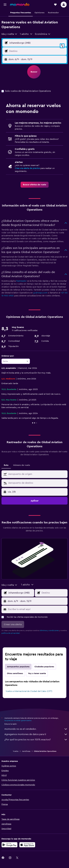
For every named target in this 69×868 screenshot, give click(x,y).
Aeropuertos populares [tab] (18, 667)
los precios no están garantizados (18, 720)
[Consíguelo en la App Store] (27, 845)
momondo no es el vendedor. (36, 729)
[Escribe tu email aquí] (37, 609)
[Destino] (37, 51)
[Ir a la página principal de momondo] (20, 4)
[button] (5, 5)
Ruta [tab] (6, 465)
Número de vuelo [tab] (22, 465)
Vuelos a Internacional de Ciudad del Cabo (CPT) (29, 691)
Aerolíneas (26, 751)
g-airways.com (40, 293)
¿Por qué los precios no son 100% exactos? (36, 740)
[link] (35, 185)
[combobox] (9, 34)
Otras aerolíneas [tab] (15, 673)
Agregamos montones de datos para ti (36, 734)
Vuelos (16, 751)
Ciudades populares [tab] (44, 667)
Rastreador (21, 281)
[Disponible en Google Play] (9, 845)
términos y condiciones (49, 630)
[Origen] (37, 43)
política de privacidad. (11, 633)
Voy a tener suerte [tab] (37, 673)
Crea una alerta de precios (27, 168)
